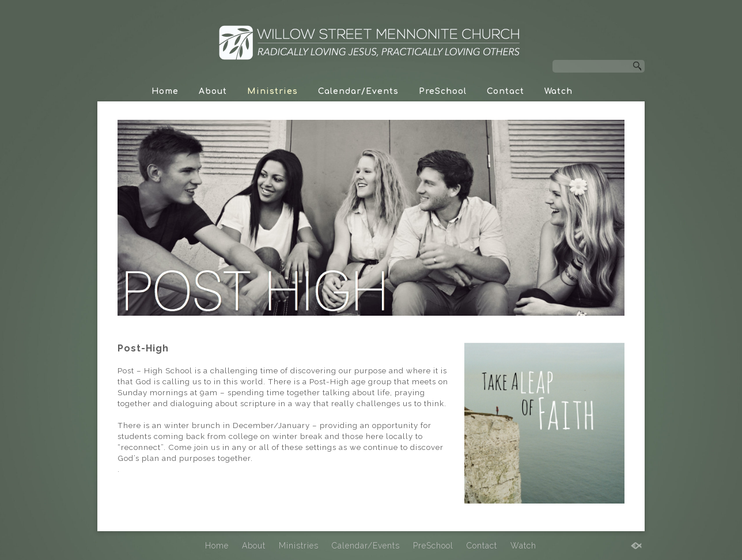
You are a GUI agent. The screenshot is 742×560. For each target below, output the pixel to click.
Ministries (272, 91)
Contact (506, 91)
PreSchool (443, 91)
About (213, 91)
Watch (559, 91)
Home (165, 91)
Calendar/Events (358, 91)
